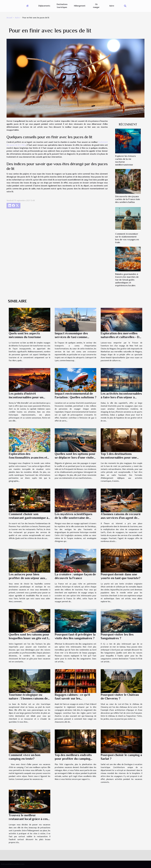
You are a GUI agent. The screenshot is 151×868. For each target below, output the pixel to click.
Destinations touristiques (62, 6)
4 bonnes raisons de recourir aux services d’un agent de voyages (121, 518)
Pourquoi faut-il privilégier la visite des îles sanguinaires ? (75, 636)
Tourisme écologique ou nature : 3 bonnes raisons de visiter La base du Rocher (28, 698)
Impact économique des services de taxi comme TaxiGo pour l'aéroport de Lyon (73, 339)
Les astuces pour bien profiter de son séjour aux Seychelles (27, 578)
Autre (112, 6)
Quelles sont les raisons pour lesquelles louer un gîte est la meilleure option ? (29, 638)
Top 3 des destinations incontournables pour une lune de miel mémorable (119, 458)
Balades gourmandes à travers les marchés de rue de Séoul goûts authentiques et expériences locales (127, 280)
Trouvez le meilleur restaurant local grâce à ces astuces (28, 819)
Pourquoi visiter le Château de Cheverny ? (120, 697)
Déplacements (44, 6)
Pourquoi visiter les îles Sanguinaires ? (117, 636)
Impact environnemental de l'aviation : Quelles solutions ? (75, 395)
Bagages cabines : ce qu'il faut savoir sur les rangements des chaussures (74, 698)
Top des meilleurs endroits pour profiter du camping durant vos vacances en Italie (75, 759)
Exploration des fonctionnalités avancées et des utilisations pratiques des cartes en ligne (29, 459)
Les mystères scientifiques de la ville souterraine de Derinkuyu (74, 518)
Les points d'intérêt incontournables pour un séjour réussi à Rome (26, 397)
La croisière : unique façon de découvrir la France (75, 576)
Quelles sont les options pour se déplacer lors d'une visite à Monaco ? (75, 458)
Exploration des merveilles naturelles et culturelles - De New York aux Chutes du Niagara (121, 339)
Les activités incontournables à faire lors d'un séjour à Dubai (121, 397)
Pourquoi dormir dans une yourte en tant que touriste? (120, 576)
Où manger (96, 6)
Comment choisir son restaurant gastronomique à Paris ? (28, 518)
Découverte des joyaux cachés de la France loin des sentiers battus (128, 199)
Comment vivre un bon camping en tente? (25, 757)
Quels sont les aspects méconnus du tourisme (25, 335)
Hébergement (80, 6)
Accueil (9, 18)
